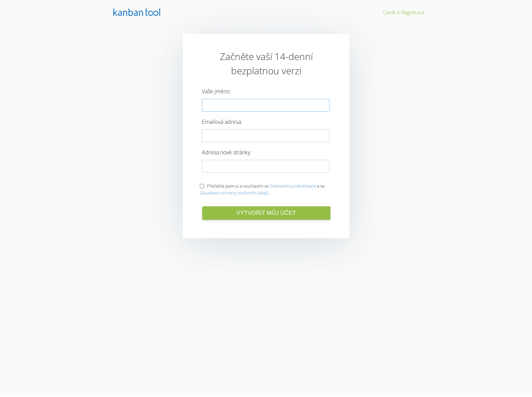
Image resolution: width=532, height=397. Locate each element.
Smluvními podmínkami (293, 186)
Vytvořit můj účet (266, 213)
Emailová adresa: (222, 122)
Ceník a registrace (404, 12)
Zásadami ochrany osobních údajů (234, 193)
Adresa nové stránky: (227, 152)
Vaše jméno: (216, 91)
